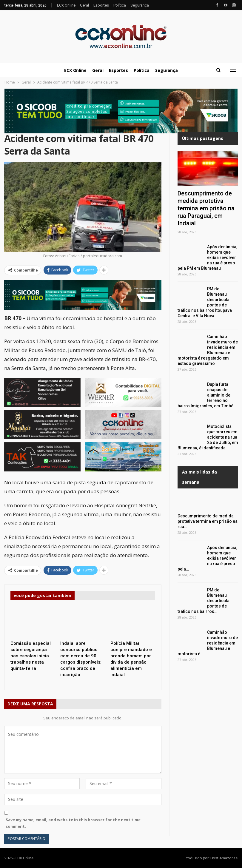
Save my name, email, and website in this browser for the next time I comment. (74, 823)
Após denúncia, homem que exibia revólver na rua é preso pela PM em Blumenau (207, 258)
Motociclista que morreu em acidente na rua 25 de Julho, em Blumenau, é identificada (208, 437)
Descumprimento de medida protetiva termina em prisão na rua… (208, 521)
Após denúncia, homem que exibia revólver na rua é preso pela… (207, 558)
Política (120, 5)
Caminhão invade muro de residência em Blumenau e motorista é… (208, 643)
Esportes (101, 5)
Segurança (140, 5)
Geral (84, 5)
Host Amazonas (224, 858)
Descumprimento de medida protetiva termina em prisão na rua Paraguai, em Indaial (206, 208)
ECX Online (66, 5)
